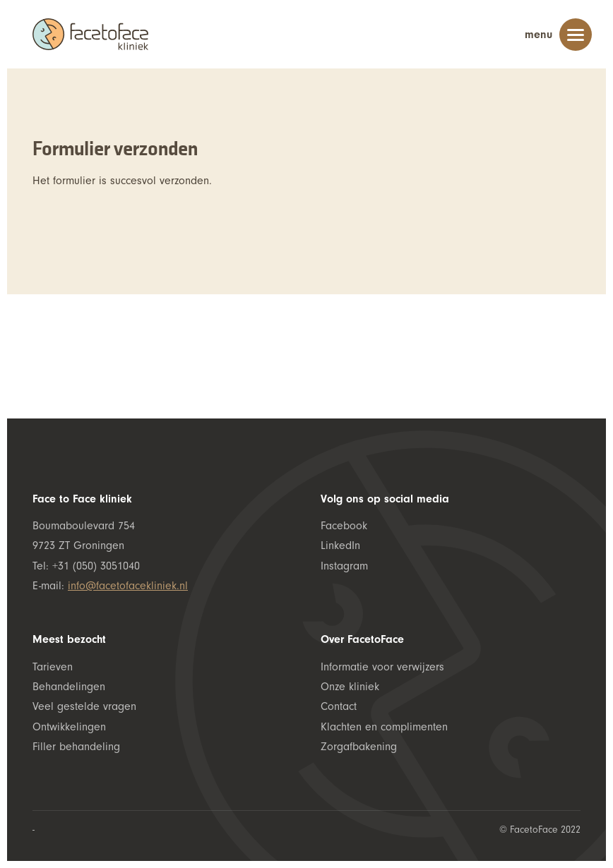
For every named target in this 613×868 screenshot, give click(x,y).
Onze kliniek (350, 687)
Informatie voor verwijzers (382, 667)
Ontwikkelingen (69, 727)
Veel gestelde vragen (84, 706)
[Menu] (576, 37)
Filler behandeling (76, 747)
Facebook (344, 526)
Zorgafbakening (359, 747)
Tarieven (53, 667)
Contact (339, 706)
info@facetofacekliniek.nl (128, 586)
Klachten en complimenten (384, 727)
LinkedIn (340, 545)
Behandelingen (69, 687)
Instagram (344, 566)
